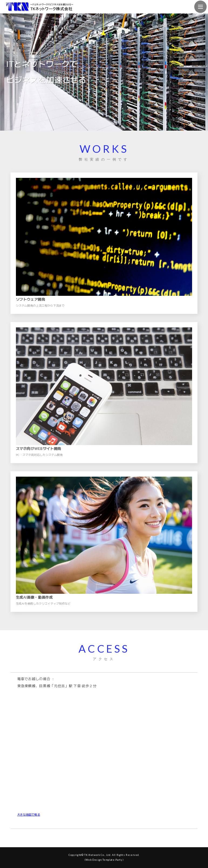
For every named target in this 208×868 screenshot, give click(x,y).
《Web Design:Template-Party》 (104, 860)
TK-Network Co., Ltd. (98, 855)
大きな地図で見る (29, 815)
